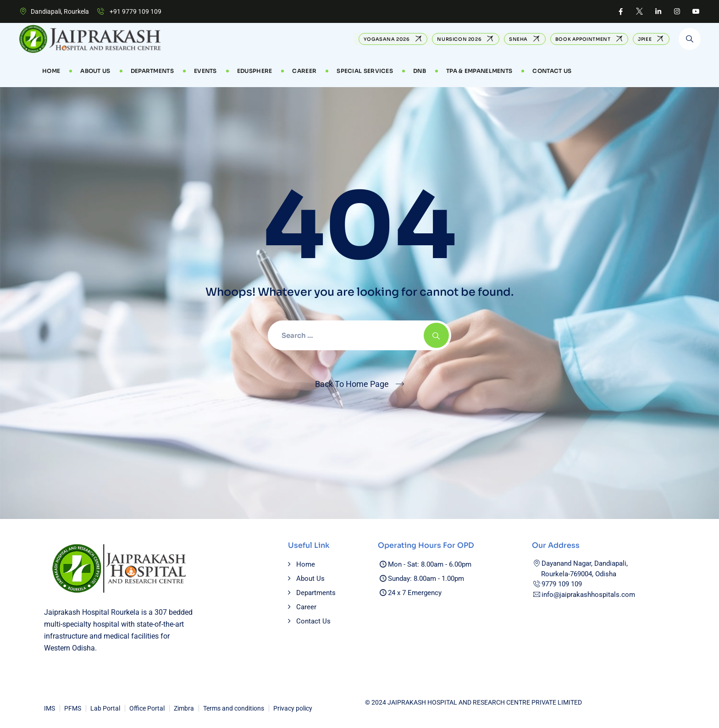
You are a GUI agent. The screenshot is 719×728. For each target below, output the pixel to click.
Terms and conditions (234, 708)
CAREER (304, 71)
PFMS (73, 708)
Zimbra (184, 708)
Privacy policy (293, 708)
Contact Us (552, 71)
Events (205, 71)
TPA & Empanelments (479, 71)
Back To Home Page (352, 384)
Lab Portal (105, 708)
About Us (95, 71)
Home (51, 71)
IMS (50, 708)
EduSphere (255, 71)
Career (306, 607)
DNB (420, 71)
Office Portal (147, 708)
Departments (152, 71)
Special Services (365, 71)
